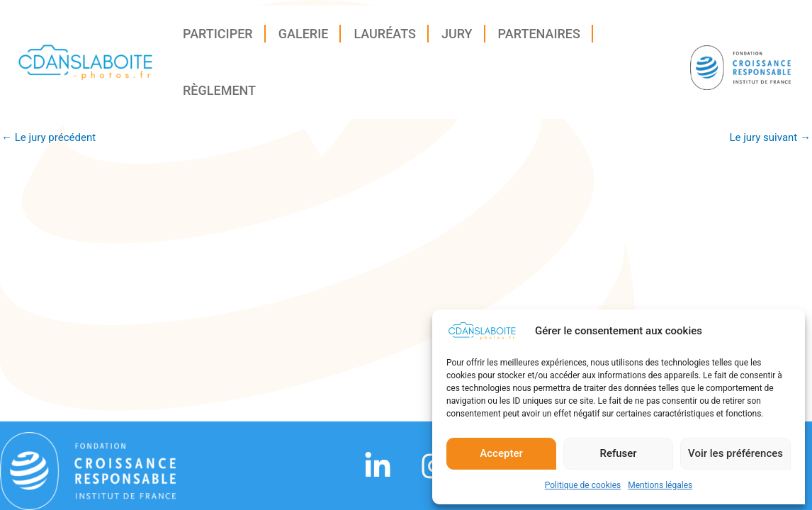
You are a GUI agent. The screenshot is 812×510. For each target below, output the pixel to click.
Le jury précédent (49, 138)
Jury (457, 38)
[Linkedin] (378, 466)
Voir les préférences (735, 457)
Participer (218, 38)
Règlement (219, 95)
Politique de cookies (583, 489)
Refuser (618, 457)
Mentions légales (660, 489)
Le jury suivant (770, 138)
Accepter (501, 457)
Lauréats (385, 38)
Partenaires (539, 38)
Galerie (304, 38)
